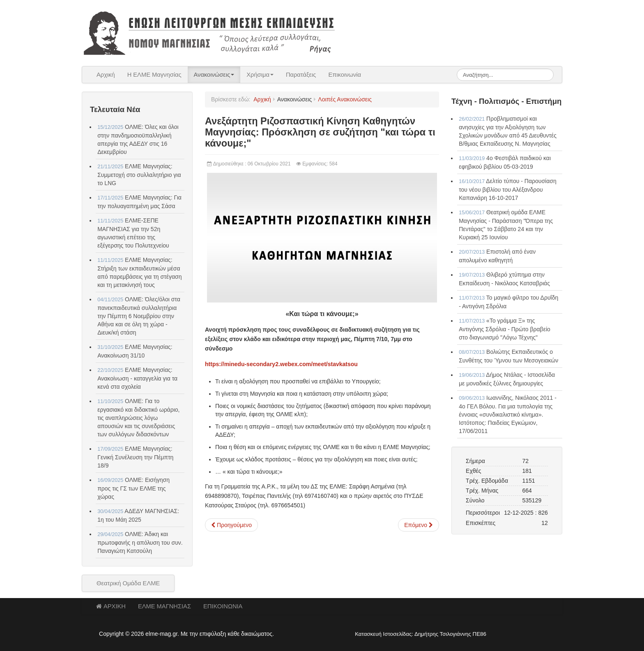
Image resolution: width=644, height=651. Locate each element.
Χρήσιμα (260, 75)
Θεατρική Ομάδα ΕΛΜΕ (128, 583)
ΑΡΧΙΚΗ (111, 606)
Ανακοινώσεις (214, 75)
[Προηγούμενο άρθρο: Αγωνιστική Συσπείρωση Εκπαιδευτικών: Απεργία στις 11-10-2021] (231, 525)
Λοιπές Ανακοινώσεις (345, 99)
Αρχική (106, 75)
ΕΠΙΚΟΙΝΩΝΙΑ (223, 606)
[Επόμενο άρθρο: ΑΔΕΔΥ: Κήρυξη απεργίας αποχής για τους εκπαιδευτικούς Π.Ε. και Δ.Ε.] (419, 525)
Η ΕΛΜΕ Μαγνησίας (154, 75)
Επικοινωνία (345, 75)
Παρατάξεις (301, 75)
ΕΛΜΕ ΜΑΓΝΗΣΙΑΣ (164, 606)
